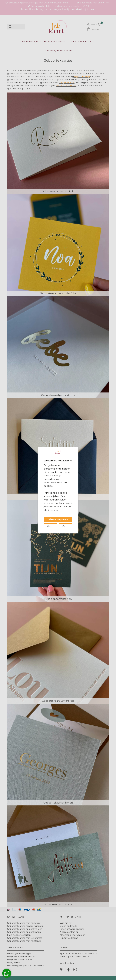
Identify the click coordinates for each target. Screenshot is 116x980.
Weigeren (52, 526)
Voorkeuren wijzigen (67, 526)
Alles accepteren (58, 519)
